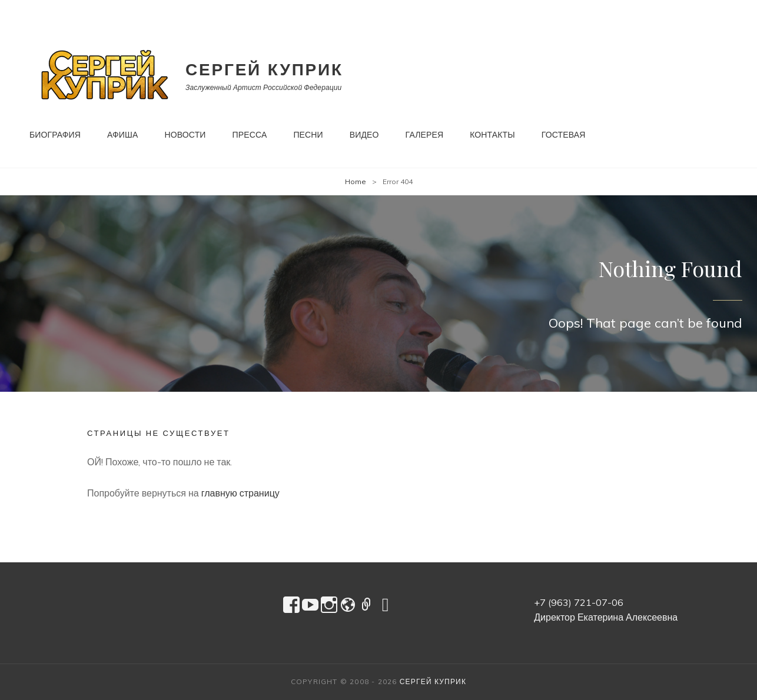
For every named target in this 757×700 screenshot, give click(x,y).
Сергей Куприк (264, 69)
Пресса (250, 135)
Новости (185, 135)
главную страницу (240, 493)
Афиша (122, 135)
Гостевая (564, 135)
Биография (55, 135)
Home (356, 181)
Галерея (425, 135)
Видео (364, 135)
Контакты (492, 135)
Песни (308, 135)
